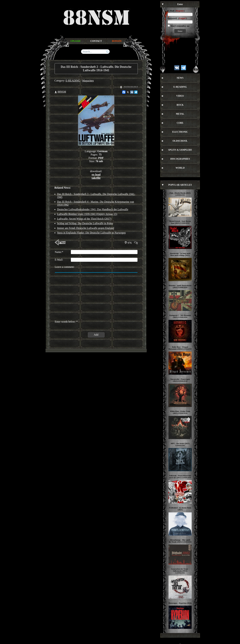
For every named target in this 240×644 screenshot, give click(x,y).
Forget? (183, 18)
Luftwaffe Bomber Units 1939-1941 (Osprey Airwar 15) (87, 214)
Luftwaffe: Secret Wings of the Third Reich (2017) (84, 219)
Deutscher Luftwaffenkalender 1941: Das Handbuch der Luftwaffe (93, 209)
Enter (180, 31)
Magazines (88, 81)
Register (180, 11)
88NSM (62, 92)
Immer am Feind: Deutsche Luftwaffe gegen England (86, 228)
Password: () (177, 18)
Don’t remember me (180, 26)
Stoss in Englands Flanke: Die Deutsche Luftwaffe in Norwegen (91, 233)
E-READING (73, 81)
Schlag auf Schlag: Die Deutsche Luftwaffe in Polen (85, 223)
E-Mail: (171, 11)
